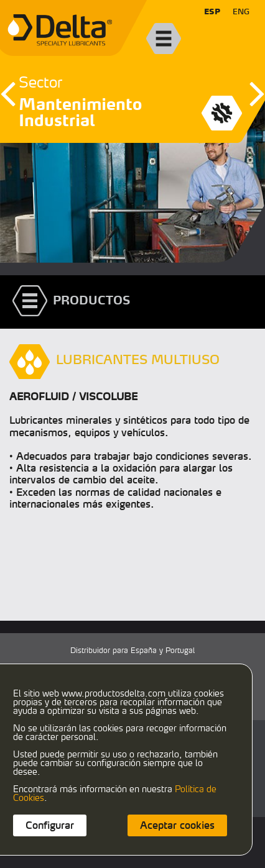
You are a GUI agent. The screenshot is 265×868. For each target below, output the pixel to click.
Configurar (50, 825)
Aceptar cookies (177, 825)
